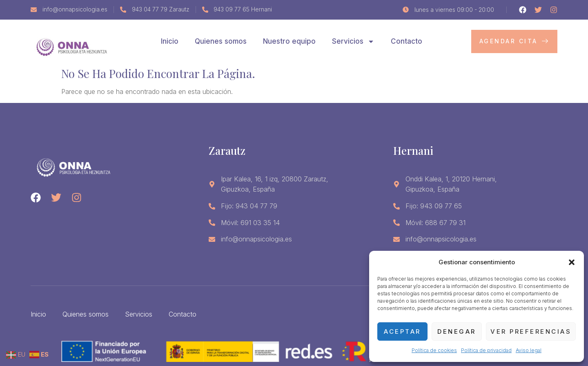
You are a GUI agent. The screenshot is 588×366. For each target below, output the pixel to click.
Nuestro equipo (289, 41)
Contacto (406, 41)
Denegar (457, 331)
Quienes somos (221, 41)
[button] (572, 262)
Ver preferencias (531, 331)
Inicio (170, 41)
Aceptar (402, 331)
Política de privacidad (486, 350)
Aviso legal (529, 350)
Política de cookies (434, 350)
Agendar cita (514, 41)
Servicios (353, 41)
